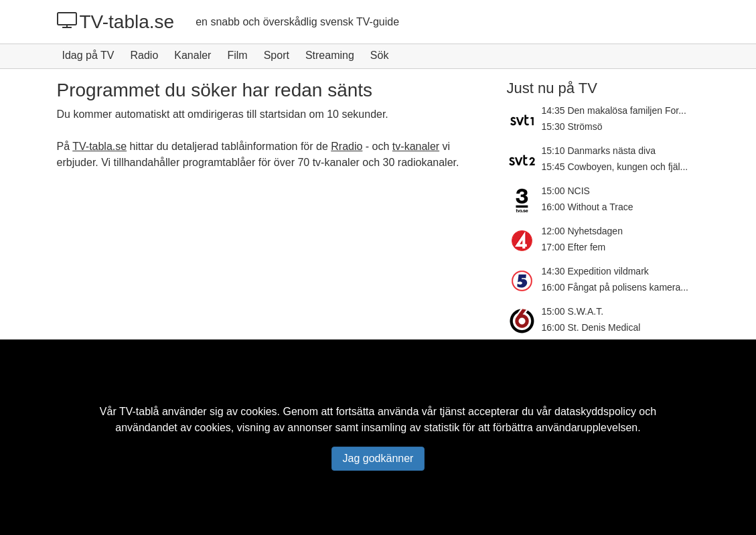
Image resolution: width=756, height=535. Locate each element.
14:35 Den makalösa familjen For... (614, 110)
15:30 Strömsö (572, 127)
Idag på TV (88, 55)
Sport (277, 55)
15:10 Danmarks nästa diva (599, 151)
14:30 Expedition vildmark (595, 271)
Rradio (347, 146)
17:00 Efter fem (574, 247)
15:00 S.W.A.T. (573, 311)
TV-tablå (139, 411)
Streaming (330, 55)
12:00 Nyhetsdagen (582, 231)
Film (237, 55)
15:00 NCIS (566, 191)
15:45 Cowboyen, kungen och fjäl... (615, 167)
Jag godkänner (378, 458)
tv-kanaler (416, 146)
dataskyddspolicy (595, 411)
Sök (380, 55)
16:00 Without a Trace (588, 207)
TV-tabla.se (116, 21)
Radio (144, 55)
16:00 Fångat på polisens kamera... (615, 287)
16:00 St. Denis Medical (591, 327)
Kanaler (193, 55)
